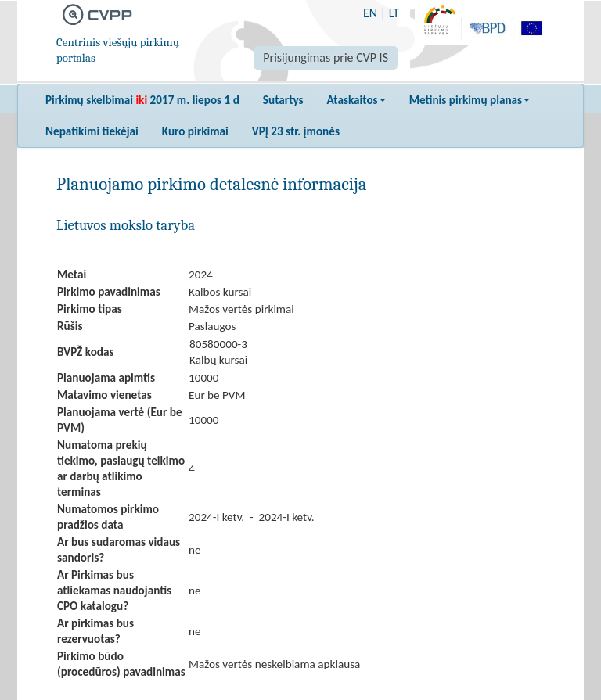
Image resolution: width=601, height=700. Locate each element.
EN (370, 13)
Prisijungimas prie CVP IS (326, 57)
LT (394, 13)
